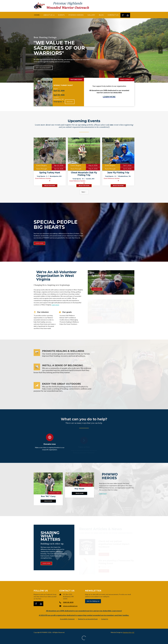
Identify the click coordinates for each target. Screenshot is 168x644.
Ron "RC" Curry (48, 496)
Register (70, 102)
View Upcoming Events (43, 68)
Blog (101, 15)
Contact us (113, 15)
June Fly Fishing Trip (118, 173)
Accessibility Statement (67, 619)
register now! (50, 186)
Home (37, 15)
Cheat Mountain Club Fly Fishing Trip (84, 174)
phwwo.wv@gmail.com (70, 606)
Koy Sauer (79, 489)
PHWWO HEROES (76, 15)
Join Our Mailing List (93, 601)
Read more (48, 501)
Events (61, 15)
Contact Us (105, 619)
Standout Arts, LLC (129, 632)
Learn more (103, 493)
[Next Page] (84, 192)
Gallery (91, 15)
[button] (49, 15)
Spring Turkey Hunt (50, 173)
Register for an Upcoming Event (88, 619)
